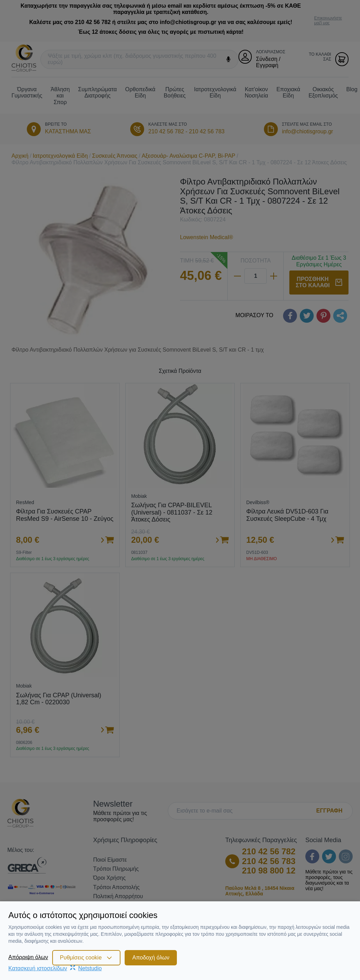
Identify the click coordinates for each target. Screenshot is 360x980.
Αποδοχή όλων (151, 958)
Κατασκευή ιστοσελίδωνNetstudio (55, 968)
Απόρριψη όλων (28, 957)
